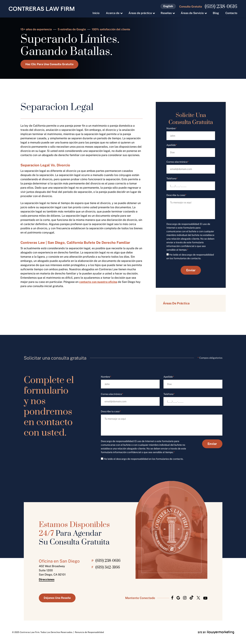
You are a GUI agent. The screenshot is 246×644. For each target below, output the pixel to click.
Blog (216, 13)
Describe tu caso (176, 195)
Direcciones (47, 580)
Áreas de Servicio (192, 13)
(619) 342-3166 (108, 567)
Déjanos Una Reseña (57, 598)
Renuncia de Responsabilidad (89, 632)
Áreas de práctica (140, 13)
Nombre (172, 128)
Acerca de (113, 13)
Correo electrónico (178, 162)
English (168, 6)
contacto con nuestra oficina (98, 282)
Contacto (231, 13)
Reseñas (166, 13)
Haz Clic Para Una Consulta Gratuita (49, 64)
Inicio (96, 13)
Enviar (191, 270)
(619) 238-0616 (221, 7)
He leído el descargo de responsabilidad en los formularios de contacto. (144, 459)
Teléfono (172, 179)
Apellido (172, 145)
